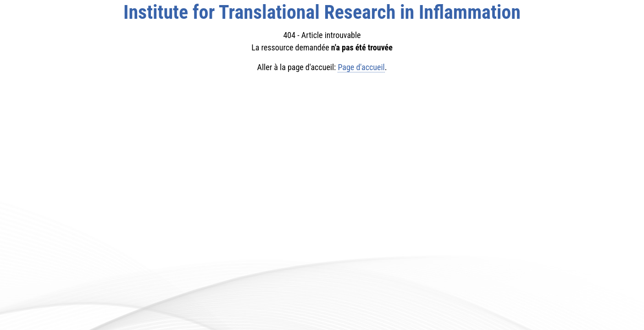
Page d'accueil (361, 67)
